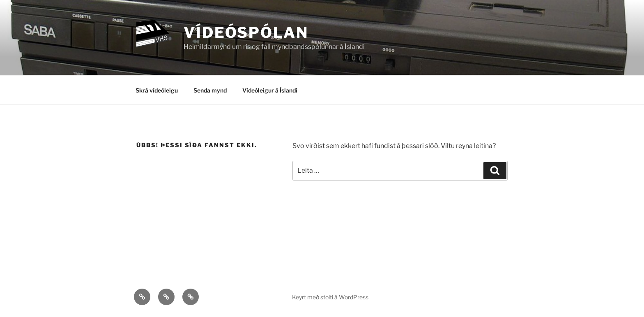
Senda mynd (210, 90)
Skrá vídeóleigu (157, 90)
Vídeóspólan (246, 32)
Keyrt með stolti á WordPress (330, 297)
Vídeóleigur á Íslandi (270, 90)
